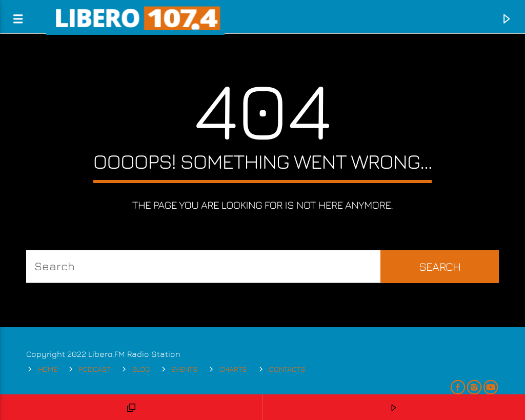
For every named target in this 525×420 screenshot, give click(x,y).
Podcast (94, 369)
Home (48, 369)
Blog (141, 369)
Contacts (287, 369)
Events (184, 369)
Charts (233, 369)
